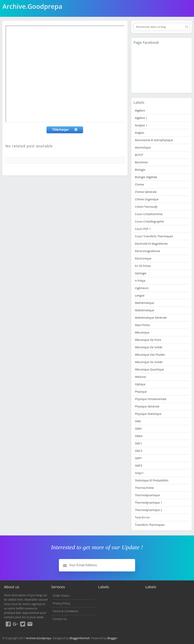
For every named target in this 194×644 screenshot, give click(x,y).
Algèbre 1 (141, 118)
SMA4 (139, 436)
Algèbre (140, 110)
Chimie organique (147, 199)
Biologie (140, 170)
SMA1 (139, 429)
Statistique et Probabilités (152, 480)
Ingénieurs (142, 288)
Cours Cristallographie (149, 221)
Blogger (112, 638)
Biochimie (141, 162)
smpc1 (139, 473)
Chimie (139, 184)
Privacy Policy (61, 603)
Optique (140, 384)
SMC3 (139, 451)
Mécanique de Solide (149, 347)
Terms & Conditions (66, 611)
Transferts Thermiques (150, 525)
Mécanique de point (148, 340)
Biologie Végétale (146, 177)
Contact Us (60, 619)
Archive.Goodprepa (39, 638)
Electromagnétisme (148, 251)
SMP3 (139, 466)
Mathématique (144, 303)
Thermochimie (144, 488)
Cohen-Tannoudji (146, 207)
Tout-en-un (142, 517)
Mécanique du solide (149, 362)
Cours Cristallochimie (149, 214)
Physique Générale (147, 406)
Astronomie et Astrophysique (154, 140)
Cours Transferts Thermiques (154, 236)
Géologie (141, 273)
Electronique (143, 258)
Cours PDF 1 (143, 229)
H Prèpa (140, 281)
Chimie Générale (146, 192)
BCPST (139, 155)
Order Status (61, 596)
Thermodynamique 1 (149, 503)
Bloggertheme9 (80, 638)
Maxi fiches (142, 325)
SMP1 (139, 458)
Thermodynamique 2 (149, 510)
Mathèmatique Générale (151, 318)
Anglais (140, 133)
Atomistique (143, 147)
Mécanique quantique (149, 369)
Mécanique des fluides (150, 355)
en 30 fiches (143, 266)
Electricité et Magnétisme (151, 244)
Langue (140, 295)
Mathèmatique (144, 310)
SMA (138, 421)
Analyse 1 (141, 125)
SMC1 (139, 443)
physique (141, 392)
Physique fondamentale (151, 399)
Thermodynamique (147, 495)
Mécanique (142, 332)
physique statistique (148, 414)
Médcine (140, 377)
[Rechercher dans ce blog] (162, 27)
